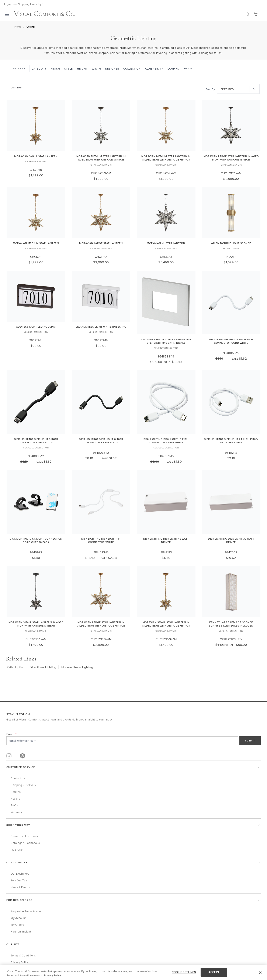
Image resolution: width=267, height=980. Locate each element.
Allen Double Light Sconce (231, 243)
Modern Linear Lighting (77, 667)
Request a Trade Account (27, 911)
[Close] (260, 973)
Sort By (210, 89)
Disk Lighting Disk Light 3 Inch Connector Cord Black (36, 441)
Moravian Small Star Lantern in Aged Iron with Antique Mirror (36, 624)
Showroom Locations (24, 836)
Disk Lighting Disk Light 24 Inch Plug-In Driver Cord (231, 441)
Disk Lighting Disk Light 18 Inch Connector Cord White (166, 441)
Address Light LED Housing (36, 327)
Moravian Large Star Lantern (101, 243)
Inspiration (18, 850)
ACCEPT (214, 972)
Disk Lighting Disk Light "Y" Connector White (101, 540)
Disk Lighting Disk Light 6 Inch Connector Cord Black (101, 441)
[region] (133, 972)
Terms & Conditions (23, 955)
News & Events (20, 887)
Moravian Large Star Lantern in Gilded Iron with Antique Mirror (101, 624)
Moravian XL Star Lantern (166, 243)
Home (18, 27)
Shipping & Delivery (23, 785)
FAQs (14, 805)
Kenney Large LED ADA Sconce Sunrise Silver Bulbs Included (231, 624)
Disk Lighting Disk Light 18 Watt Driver (166, 540)
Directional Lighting (43, 667)
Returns (16, 792)
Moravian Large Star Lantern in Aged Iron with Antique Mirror (231, 158)
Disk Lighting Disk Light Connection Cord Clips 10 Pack (36, 540)
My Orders (17, 925)
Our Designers (20, 874)
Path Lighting (16, 667)
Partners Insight (21, 931)
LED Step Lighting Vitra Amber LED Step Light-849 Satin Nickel (166, 341)
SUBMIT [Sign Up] (250, 741)
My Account (18, 918)
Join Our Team (20, 880)
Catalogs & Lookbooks (25, 843)
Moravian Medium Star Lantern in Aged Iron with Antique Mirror (101, 158)
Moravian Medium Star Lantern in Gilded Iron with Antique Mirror (166, 158)
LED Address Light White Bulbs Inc (101, 327)
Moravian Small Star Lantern (36, 156)
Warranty (16, 812)
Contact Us (18, 778)
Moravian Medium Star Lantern (36, 243)
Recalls (15, 799)
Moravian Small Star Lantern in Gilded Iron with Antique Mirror (166, 624)
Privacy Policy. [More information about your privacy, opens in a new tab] (53, 975)
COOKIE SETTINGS (184, 972)
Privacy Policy (20, 962)
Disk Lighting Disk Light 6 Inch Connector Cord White (231, 341)
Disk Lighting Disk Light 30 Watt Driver (231, 540)
